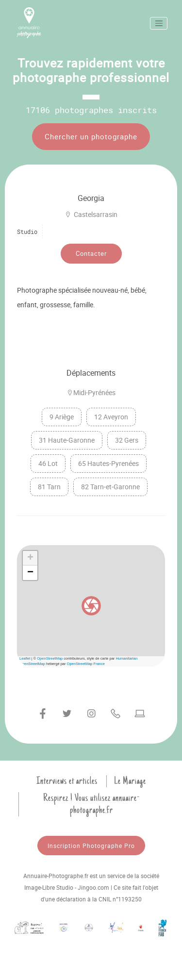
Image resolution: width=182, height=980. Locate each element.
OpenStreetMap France (86, 664)
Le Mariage (130, 781)
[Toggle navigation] (159, 23)
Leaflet (25, 658)
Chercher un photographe (91, 136)
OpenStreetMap (50, 658)
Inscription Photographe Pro (91, 846)
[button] (91, 606)
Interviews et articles (67, 781)
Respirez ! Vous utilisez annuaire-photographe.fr (91, 804)
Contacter (91, 253)
